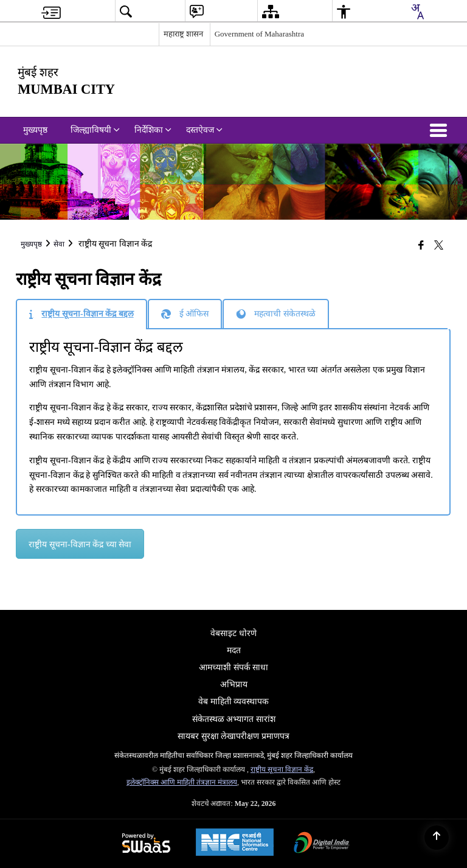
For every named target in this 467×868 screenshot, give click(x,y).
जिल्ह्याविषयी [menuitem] (95, 130)
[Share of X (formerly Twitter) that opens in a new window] (439, 245)
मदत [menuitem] (234, 650)
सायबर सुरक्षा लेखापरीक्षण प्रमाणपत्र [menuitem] (233, 736)
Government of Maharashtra (259, 34)
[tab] (81, 314)
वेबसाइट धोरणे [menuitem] (233, 633)
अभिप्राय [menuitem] (234, 684)
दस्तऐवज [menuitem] (204, 130)
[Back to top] (437, 838)
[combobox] (417, 12)
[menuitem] (51, 11)
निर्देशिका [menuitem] (153, 130)
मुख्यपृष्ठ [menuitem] (35, 130)
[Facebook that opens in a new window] (421, 245)
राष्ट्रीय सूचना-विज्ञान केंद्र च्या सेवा (80, 544)
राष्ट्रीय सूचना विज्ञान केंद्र (282, 769)
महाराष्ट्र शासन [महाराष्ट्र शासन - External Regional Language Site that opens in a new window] (183, 34)
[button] (441, 130)
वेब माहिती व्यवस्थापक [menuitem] (233, 702)
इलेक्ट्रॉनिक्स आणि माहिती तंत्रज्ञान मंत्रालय (182, 782)
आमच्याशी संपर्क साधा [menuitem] (233, 667)
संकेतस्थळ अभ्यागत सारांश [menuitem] (234, 719)
